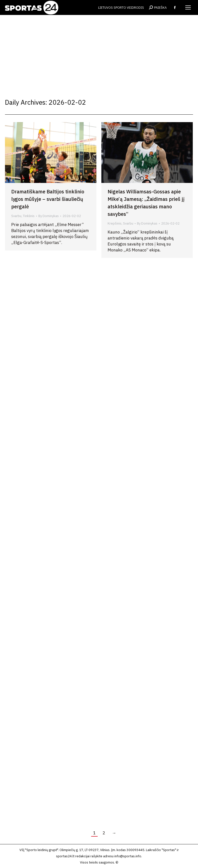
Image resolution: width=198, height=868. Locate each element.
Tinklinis (29, 216)
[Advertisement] (99, 52)
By (49, 216)
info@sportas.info (128, 856)
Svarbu (16, 216)
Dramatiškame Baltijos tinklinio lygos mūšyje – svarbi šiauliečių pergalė (48, 199)
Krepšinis (115, 223)
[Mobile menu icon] (188, 7)
